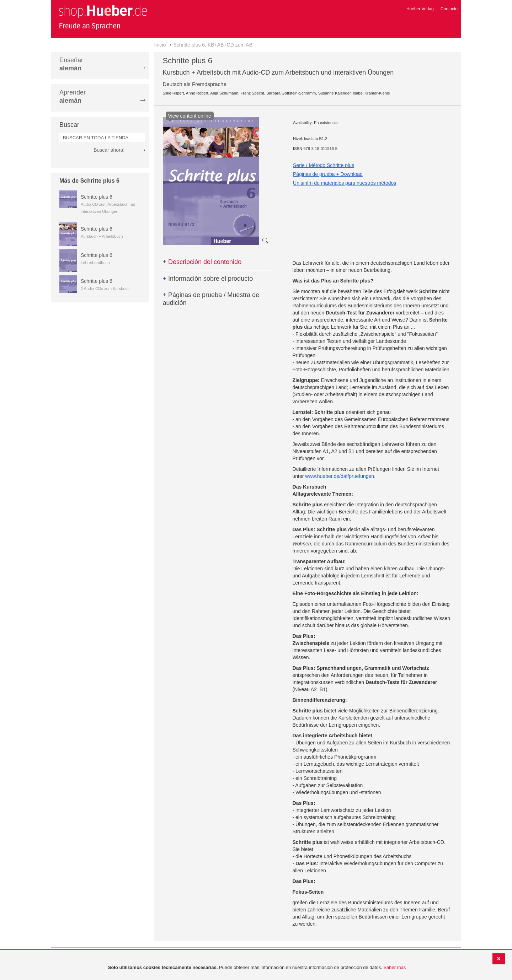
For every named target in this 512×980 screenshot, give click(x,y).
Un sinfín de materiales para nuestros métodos (345, 183)
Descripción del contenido (202, 262)
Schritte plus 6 (97, 197)
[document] (257, 968)
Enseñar (71, 64)
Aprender (73, 96)
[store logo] (103, 17)
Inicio (160, 45)
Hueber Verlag (420, 9)
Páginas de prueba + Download (328, 174)
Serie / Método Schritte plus (324, 165)
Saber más (394, 967)
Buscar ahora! (109, 150)
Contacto (449, 9)
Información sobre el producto (208, 279)
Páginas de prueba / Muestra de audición (211, 299)
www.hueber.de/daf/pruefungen (340, 476)
